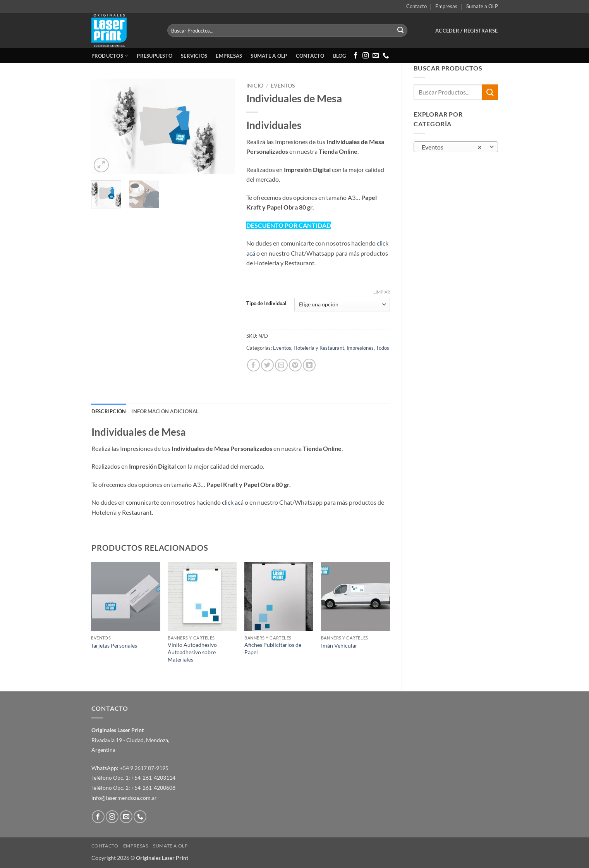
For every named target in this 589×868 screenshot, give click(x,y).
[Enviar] (400, 31)
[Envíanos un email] (376, 56)
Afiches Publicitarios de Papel (273, 648)
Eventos (283, 86)
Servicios (194, 56)
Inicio (255, 86)
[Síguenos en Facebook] (355, 56)
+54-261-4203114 (153, 778)
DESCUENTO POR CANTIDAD (289, 225)
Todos (383, 348)
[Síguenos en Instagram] (366, 56)
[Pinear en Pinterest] (295, 365)
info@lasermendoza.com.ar (124, 798)
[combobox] (456, 147)
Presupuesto (155, 56)
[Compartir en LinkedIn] (309, 365)
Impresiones (360, 348)
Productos (110, 56)
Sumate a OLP (482, 6)
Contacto (416, 6)
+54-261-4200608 (153, 788)
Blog (340, 56)
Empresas (446, 6)
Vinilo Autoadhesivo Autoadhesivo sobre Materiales (192, 652)
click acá (233, 502)
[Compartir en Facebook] (253, 365)
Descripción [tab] (109, 411)
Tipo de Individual (266, 304)
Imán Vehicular (339, 645)
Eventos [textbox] (452, 147)
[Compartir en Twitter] (267, 365)
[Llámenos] (386, 56)
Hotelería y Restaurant (319, 348)
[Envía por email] (281, 365)
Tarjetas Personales (114, 645)
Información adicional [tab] (165, 411)
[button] (466, 31)
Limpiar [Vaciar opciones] (382, 292)
